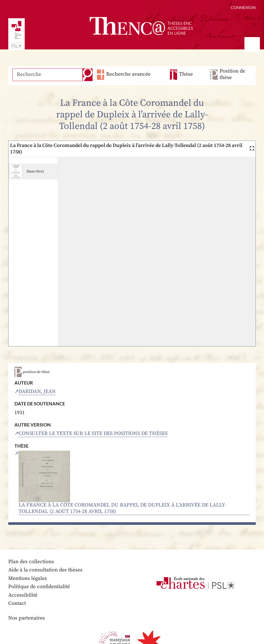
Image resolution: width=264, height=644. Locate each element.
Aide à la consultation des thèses (46, 570)
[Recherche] (47, 75)
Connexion (243, 7)
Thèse (186, 75)
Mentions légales (28, 579)
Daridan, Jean (37, 392)
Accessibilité (23, 595)
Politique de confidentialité (39, 587)
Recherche (87, 75)
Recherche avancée (128, 75)
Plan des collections (31, 562)
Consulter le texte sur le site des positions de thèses (93, 434)
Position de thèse (232, 75)
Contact (17, 604)
